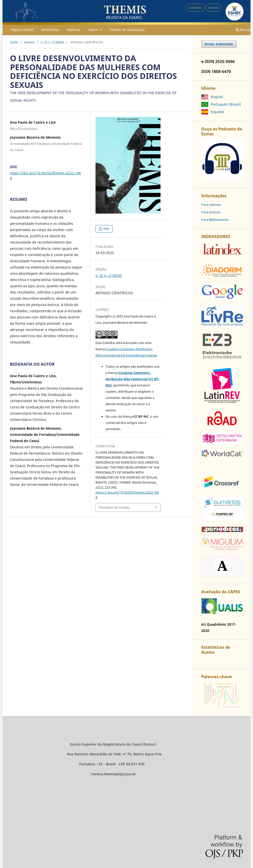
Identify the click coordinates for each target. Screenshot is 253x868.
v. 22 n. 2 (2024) (52, 42)
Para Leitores (211, 205)
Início (14, 42)
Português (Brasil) (226, 104)
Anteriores (50, 30)
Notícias (74, 30)
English (217, 97)
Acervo (29, 42)
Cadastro (195, 7)
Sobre (94, 30)
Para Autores (211, 212)
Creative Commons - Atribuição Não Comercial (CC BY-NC (133, 379)
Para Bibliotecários (215, 220)
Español (217, 112)
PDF (106, 229)
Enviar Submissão (219, 44)
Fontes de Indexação (127, 30)
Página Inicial (22, 30)
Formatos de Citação (114, 507)
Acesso (213, 7)
